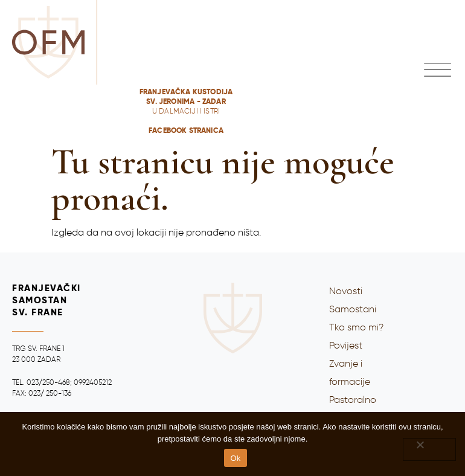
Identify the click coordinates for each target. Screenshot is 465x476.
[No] (429, 449)
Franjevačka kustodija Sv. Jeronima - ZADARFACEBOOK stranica (186, 112)
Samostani (353, 310)
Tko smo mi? (356, 328)
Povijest (346, 346)
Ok (235, 458)
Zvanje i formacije (350, 373)
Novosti (346, 292)
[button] (438, 70)
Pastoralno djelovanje (353, 410)
